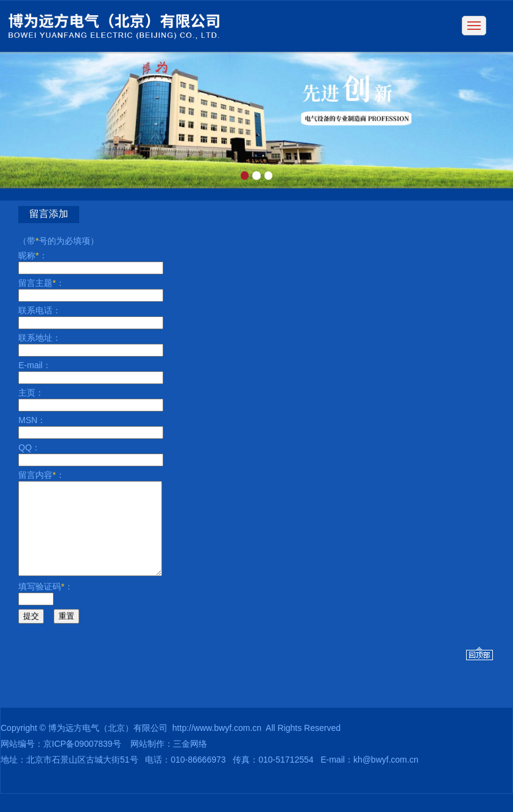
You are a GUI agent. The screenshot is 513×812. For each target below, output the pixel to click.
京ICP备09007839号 (82, 762)
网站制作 (147, 762)
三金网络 (190, 762)
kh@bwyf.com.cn (386, 778)
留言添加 (49, 214)
